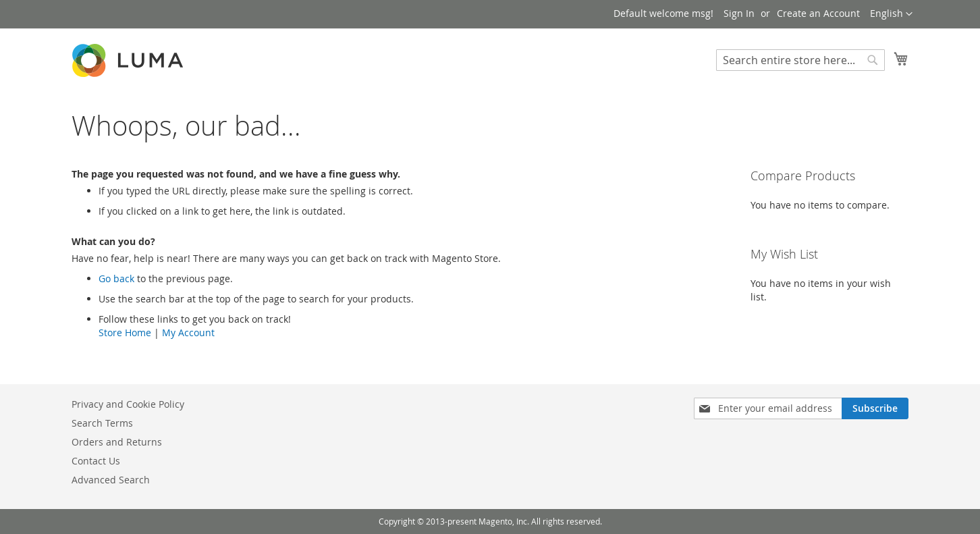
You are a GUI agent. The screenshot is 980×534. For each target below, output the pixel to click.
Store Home (125, 332)
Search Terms (102, 423)
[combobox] (800, 60)
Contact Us (96, 461)
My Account (188, 332)
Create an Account (818, 13)
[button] (891, 14)
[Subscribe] (875, 408)
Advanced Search (111, 480)
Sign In (739, 13)
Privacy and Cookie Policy (128, 404)
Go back (116, 278)
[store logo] (129, 60)
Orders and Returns (117, 442)
